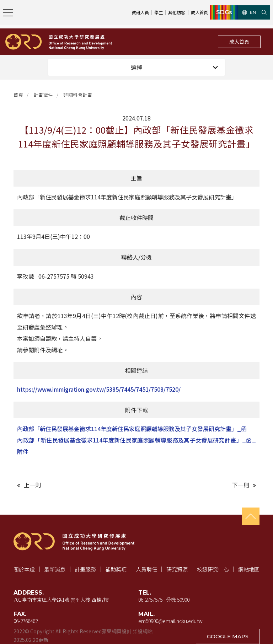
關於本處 (24, 569)
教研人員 (140, 12)
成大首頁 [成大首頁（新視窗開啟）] (199, 12)
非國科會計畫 (78, 95)
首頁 (18, 95)
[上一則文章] (75, 485)
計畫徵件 (43, 95)
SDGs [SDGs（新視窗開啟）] (224, 12)
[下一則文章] (198, 485)
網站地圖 (249, 569)
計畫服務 (85, 569)
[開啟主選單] (8, 12)
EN (249, 12)
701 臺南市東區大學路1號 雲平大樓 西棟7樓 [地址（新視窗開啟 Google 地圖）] (61, 600)
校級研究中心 (213, 569)
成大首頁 (239, 42)
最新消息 (55, 569)
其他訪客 (177, 12)
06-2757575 (150, 600)
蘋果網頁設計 (117, 631)
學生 (159, 12)
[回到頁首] (251, 516)
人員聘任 (146, 569)
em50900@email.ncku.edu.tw (170, 621)
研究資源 (177, 569)
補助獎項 (116, 569)
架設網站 (143, 631)
